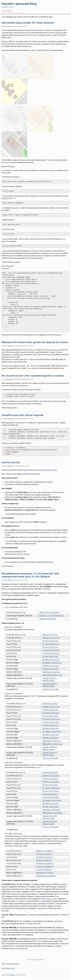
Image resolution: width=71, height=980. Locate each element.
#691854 (14, 408)
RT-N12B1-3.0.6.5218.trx (51, 788)
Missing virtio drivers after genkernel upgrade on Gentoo (35, 342)
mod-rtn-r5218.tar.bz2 (50, 827)
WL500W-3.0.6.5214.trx (51, 735)
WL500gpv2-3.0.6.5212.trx (52, 663)
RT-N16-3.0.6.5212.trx (50, 656)
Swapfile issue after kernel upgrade (23, 415)
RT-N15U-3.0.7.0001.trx (44, 867)
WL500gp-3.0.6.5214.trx (51, 728)
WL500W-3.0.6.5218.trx (51, 804)
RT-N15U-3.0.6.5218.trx (51, 791)
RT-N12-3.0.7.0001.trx (44, 860)
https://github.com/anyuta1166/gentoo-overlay (40, 470)
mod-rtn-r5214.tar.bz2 (50, 758)
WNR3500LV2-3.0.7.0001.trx (46, 876)
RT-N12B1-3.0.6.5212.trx (51, 650)
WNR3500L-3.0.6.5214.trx (51, 741)
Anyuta (10, 26)
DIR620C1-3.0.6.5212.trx (51, 638)
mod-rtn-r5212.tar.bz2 (50, 689)
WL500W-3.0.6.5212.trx (51, 666)
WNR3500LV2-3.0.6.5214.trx (52, 744)
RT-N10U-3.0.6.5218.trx (51, 782)
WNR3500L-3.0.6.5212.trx (51, 672)
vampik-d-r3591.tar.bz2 (48, 619)
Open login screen (8, 968)
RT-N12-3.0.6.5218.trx (50, 785)
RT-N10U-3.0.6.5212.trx (51, 644)
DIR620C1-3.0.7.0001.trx (45, 851)
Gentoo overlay (11, 462)
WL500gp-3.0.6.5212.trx (51, 660)
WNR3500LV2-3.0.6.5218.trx (52, 813)
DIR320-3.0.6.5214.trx (50, 704)
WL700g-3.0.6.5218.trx (50, 807)
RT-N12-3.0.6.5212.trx (50, 647)
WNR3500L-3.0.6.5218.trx (51, 810)
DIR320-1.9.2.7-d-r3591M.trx (49, 613)
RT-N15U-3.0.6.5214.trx (51, 722)
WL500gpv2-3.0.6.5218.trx (52, 800)
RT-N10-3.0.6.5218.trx (50, 779)
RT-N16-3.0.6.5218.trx (50, 794)
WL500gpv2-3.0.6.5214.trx (52, 732)
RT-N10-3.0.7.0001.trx (44, 854)
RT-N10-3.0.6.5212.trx (50, 641)
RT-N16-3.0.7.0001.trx (44, 870)
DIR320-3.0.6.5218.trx (50, 773)
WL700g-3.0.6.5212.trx (50, 669)
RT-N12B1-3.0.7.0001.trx (45, 863)
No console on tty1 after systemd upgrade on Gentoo (33, 376)
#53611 (50, 492)
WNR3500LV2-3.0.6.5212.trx (52, 675)
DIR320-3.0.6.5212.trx (50, 635)
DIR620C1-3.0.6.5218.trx (51, 776)
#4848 (45, 532)
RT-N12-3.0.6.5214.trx (50, 716)
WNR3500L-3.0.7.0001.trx (45, 873)
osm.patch (5, 268)
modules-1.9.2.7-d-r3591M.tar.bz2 (51, 616)
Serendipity (12, 975)
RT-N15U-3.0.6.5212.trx (51, 653)
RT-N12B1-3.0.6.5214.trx (51, 719)
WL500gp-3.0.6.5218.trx (51, 797)
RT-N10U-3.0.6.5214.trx (51, 713)
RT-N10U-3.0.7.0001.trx (44, 857)
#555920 (17, 554)
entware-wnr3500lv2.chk (19, 948)
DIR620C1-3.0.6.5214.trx (51, 707)
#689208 (18, 514)
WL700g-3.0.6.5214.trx (50, 738)
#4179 (50, 532)
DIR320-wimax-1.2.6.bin (49, 899)
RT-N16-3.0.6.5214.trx (50, 725)
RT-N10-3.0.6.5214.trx (50, 710)
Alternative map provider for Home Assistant (28, 23)
